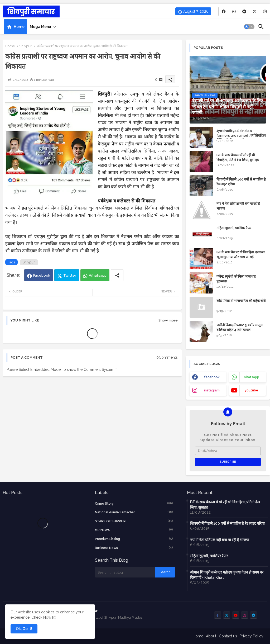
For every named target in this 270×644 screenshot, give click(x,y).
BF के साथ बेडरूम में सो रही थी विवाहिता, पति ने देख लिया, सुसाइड (238, 157)
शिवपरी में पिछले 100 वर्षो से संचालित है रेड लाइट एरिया (241, 182)
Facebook (42, 275)
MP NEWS (134, 530)
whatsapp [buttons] (251, 377)
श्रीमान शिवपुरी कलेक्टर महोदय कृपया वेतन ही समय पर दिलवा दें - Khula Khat (227, 575)
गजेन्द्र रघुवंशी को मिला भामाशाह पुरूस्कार (236, 279)
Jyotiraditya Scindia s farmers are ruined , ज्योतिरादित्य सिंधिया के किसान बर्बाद (241, 136)
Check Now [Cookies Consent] (41, 617)
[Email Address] (228, 451)
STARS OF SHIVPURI (134, 521)
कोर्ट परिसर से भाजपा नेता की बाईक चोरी (241, 301)
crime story (134, 503)
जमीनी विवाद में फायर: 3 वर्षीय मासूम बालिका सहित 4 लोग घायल (240, 327)
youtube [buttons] (251, 390)
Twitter (70, 275)
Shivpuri (26, 46)
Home (19, 27)
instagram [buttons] (212, 390)
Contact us (228, 636)
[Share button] (117, 275)
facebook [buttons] (212, 377)
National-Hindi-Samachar (134, 512)
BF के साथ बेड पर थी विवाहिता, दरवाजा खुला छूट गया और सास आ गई (240, 255)
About (211, 636)
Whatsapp (98, 275)
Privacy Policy (252, 636)
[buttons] (224, 11)
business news (134, 548)
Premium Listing (134, 539)
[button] (249, 27)
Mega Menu (40, 27)
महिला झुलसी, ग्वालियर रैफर (234, 228)
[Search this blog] (125, 572)
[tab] (16, 27)
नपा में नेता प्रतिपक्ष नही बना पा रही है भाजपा (238, 206)
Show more (168, 320)
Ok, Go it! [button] (24, 629)
